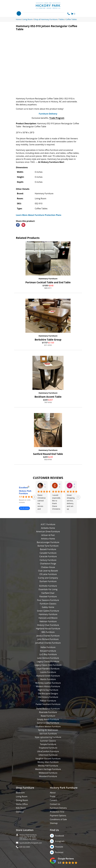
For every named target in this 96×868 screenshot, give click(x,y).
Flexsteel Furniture (48, 596)
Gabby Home (48, 607)
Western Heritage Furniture (48, 769)
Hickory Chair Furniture (48, 625)
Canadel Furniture (48, 553)
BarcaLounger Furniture (48, 542)
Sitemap (54, 823)
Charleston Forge (48, 564)
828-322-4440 (25, 847)
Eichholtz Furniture (48, 586)
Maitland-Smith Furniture (48, 676)
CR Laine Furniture (48, 574)
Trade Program (57, 118)
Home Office (22, 804)
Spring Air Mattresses (48, 730)
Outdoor (20, 812)
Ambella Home (48, 528)
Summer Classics (48, 741)
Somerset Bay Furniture (48, 723)
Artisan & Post (48, 535)
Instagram (60, 841)
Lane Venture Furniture (48, 658)
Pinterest (59, 852)
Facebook (60, 836)
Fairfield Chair (48, 593)
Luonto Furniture (48, 672)
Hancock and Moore (48, 618)
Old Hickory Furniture (48, 697)
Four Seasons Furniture (48, 600)
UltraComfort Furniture (48, 751)
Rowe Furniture (48, 716)
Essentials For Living (48, 589)
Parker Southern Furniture (48, 704)
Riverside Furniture (48, 712)
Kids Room (21, 808)
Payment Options (58, 816)
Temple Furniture (48, 744)
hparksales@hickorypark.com (31, 843)
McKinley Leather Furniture (48, 683)
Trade (53, 796)
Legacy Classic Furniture (48, 661)
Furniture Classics (48, 604)
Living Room (22, 796)
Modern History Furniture (48, 686)
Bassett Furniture (48, 549)
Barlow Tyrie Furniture (48, 546)
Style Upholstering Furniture (48, 737)
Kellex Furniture (48, 647)
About (53, 793)
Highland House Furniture (48, 629)
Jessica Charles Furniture (48, 636)
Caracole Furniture (48, 556)
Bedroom (20, 793)
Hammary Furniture (48, 279)
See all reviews (24, 508)
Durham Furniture (48, 581)
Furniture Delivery (48, 114)
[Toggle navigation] (19, 13)
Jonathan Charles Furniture (48, 643)
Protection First (57, 812)
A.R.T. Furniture (48, 524)
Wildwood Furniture (48, 773)
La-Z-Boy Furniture (48, 654)
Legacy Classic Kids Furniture (48, 665)
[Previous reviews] (34, 497)
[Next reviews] (78, 497)
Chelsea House (48, 567)
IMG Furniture (48, 632)
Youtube (59, 847)
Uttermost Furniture (48, 755)
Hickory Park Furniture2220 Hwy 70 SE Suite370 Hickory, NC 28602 (28, 837)
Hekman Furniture (48, 621)
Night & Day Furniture (48, 690)
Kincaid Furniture (48, 651)
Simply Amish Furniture (48, 719)
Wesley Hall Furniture (48, 766)
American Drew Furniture (48, 531)
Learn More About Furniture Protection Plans (39, 215)
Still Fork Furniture (48, 734)
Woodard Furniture (48, 776)
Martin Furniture (48, 679)
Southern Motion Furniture (48, 726)
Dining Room (22, 800)
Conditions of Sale (58, 819)
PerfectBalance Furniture (48, 709)
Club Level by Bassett (48, 571)
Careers (54, 800)
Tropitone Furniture (48, 748)
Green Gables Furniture (48, 611)
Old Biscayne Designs (48, 694)
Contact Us (55, 804)
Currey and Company (48, 578)
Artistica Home (48, 539)
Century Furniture (48, 560)
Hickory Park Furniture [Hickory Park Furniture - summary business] (25, 492)
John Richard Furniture (48, 639)
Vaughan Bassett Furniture (48, 759)
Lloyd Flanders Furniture (48, 669)
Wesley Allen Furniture (48, 762)
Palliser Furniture (48, 701)
